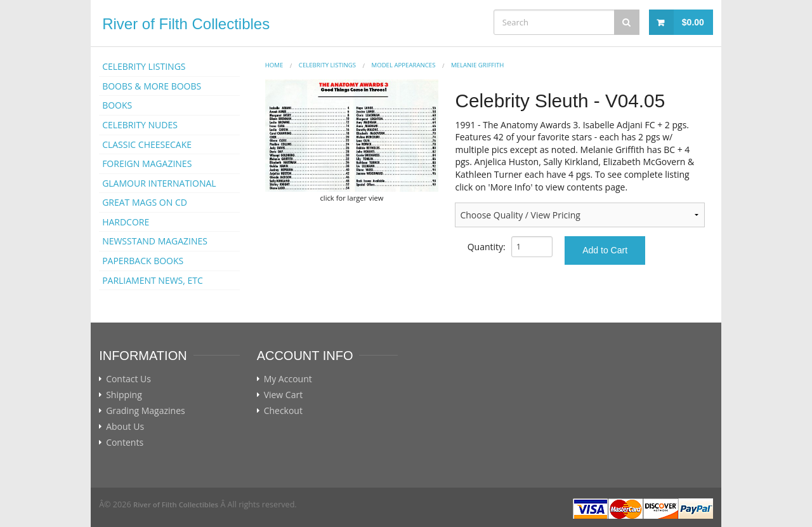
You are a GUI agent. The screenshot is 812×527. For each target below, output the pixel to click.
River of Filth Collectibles (186, 24)
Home (274, 65)
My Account (288, 379)
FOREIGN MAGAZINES (147, 163)
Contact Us (128, 379)
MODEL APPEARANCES (404, 65)
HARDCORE (126, 222)
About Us (125, 427)
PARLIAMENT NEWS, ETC (153, 280)
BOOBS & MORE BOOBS (152, 86)
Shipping (124, 395)
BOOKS (117, 105)
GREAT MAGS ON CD (145, 202)
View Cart (284, 395)
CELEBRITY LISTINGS (144, 66)
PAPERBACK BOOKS (143, 261)
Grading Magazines (146, 411)
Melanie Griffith (477, 65)
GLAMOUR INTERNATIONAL (159, 183)
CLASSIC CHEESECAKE (147, 144)
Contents (125, 443)
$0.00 (693, 22)
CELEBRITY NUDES (140, 125)
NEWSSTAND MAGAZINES (155, 241)
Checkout (283, 411)
